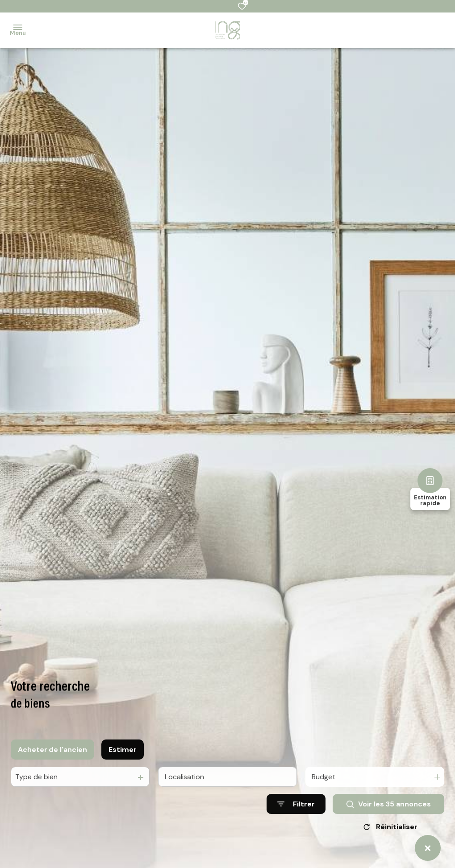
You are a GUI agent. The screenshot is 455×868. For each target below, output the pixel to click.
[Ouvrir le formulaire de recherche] (296, 816)
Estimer (123, 761)
